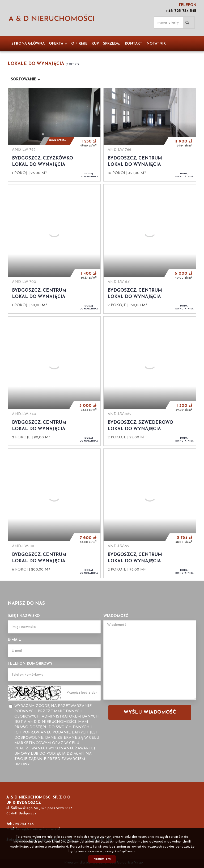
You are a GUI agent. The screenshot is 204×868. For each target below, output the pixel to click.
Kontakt (134, 44)
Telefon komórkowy (30, 664)
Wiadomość (116, 616)
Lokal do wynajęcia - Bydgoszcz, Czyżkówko (54, 135)
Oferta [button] (58, 44)
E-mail (14, 640)
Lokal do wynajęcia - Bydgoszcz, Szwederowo (150, 381)
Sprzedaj (112, 44)
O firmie (79, 44)
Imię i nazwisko (24, 616)
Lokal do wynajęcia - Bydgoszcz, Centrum (150, 135)
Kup (95, 44)
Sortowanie (25, 79)
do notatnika (89, 175)
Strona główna (28, 44)
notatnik (156, 44)
